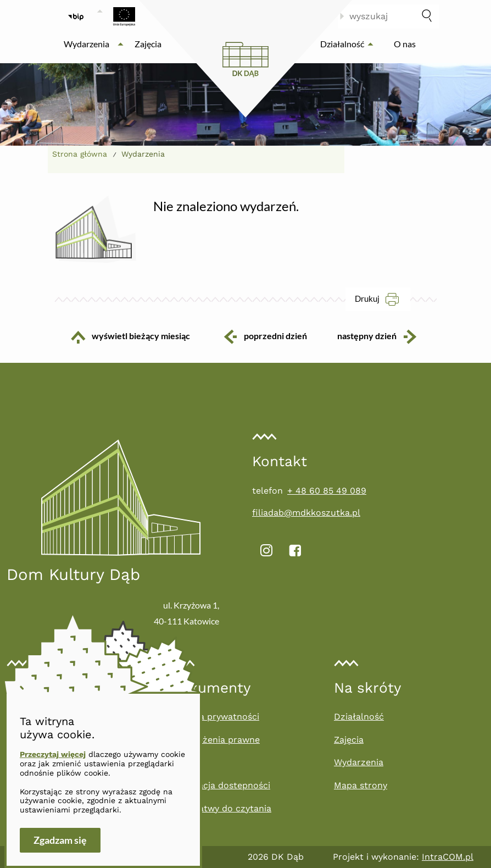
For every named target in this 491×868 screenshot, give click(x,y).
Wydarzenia (359, 762)
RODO (183, 762)
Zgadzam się (60, 840)
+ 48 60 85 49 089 (327, 491)
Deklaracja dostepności (220, 785)
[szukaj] (427, 16)
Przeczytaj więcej (53, 754)
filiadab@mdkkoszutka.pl (306, 513)
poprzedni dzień (265, 337)
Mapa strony (361, 785)
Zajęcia (349, 740)
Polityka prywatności (215, 717)
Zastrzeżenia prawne (215, 740)
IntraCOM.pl (448, 857)
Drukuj (383, 299)
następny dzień (386, 337)
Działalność (359, 717)
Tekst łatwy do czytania (221, 808)
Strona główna (80, 154)
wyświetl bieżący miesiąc (122, 337)
